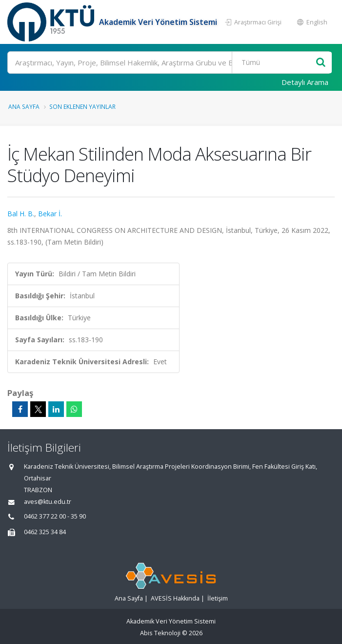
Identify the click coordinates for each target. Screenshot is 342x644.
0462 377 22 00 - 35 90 (55, 516)
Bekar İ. (50, 214)
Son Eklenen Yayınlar (82, 106)
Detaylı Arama (305, 82)
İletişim (218, 598)
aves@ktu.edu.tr (48, 502)
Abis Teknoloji (160, 633)
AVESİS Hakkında (175, 598)
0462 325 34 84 (45, 532)
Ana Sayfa (24, 106)
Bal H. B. (21, 214)
